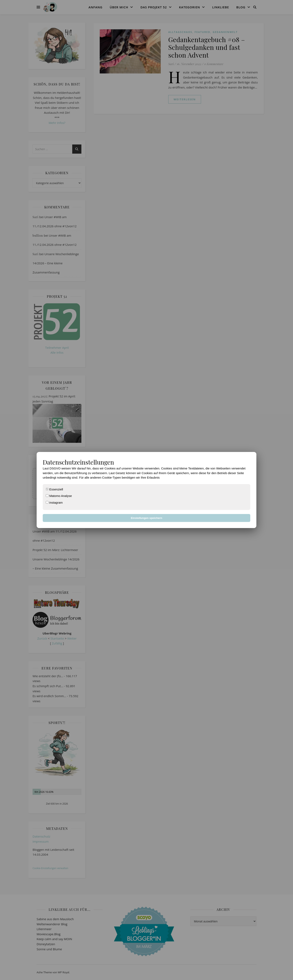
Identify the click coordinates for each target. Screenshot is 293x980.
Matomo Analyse (59, 496)
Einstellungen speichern (146, 518)
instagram (54, 503)
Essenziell (54, 489)
